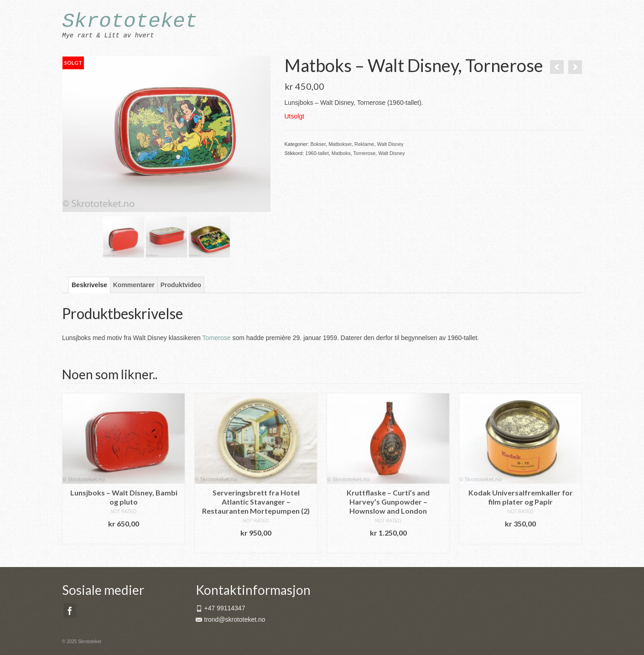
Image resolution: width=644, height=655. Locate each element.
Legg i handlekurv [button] (124, 537)
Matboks (341, 153)
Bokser (318, 144)
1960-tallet (317, 153)
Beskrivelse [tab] (89, 285)
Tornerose (364, 153)
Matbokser (340, 144)
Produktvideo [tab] (181, 285)
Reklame (364, 144)
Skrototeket (130, 22)
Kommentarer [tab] (134, 285)
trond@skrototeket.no (231, 619)
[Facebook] (70, 611)
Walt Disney (390, 144)
